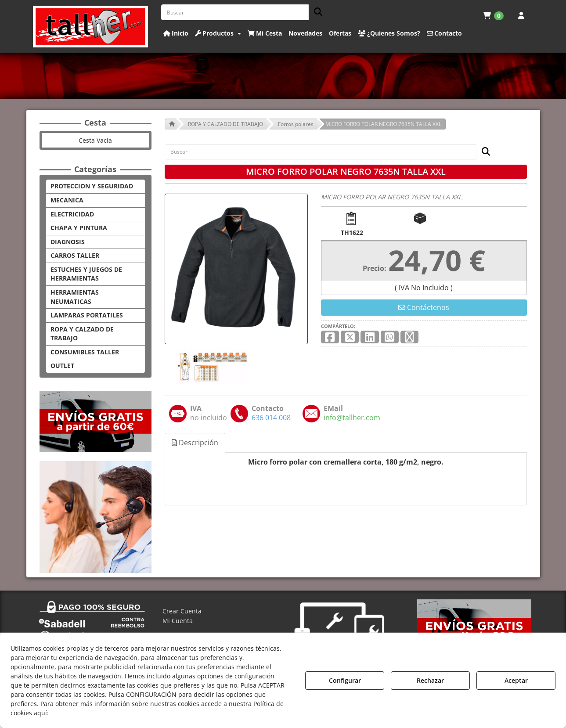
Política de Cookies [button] (81, 713)
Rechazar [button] (430, 680)
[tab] (195, 443)
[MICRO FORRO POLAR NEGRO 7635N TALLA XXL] (236, 269)
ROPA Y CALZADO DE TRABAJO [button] (82, 334)
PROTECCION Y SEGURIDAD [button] (92, 186)
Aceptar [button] (516, 680)
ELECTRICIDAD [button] (72, 214)
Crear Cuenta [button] (182, 611)
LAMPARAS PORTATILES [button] (87, 315)
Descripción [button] (195, 443)
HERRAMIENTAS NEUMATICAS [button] (75, 297)
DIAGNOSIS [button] (68, 242)
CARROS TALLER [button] (75, 255)
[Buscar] (315, 13)
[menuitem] (493, 15)
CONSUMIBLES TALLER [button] (85, 352)
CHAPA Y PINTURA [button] (79, 228)
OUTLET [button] (62, 366)
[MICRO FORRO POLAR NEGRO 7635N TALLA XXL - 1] (212, 367)
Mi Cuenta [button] (178, 621)
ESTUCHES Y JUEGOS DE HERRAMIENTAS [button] (86, 274)
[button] (91, 27)
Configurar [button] (345, 680)
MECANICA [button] (67, 200)
